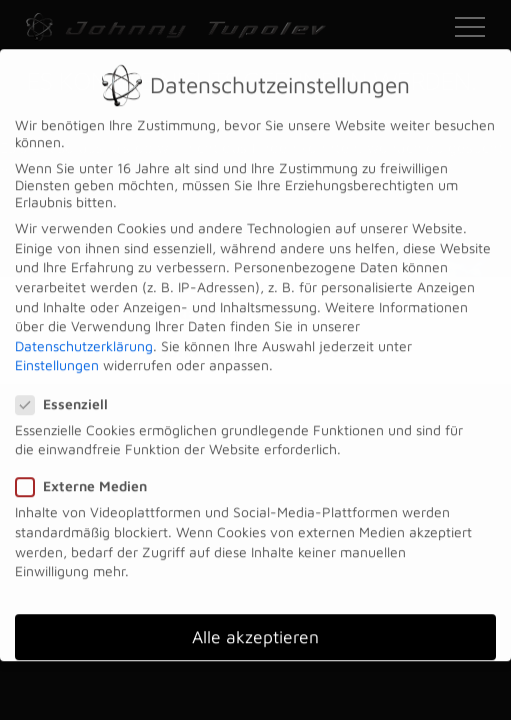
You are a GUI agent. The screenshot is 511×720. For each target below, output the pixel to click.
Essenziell (68, 390)
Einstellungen (57, 352)
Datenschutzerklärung (84, 332)
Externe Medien (87, 473)
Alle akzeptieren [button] (255, 623)
